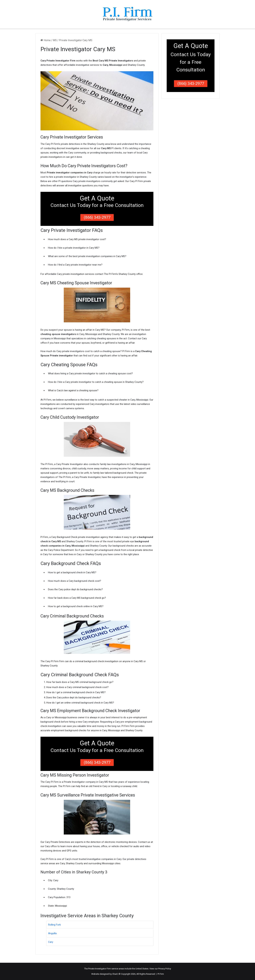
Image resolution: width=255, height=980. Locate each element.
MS (55, 40)
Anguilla (52, 933)
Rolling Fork (54, 925)
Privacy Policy (165, 969)
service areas (118, 969)
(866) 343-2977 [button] (97, 217)
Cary (51, 942)
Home (46, 40)
